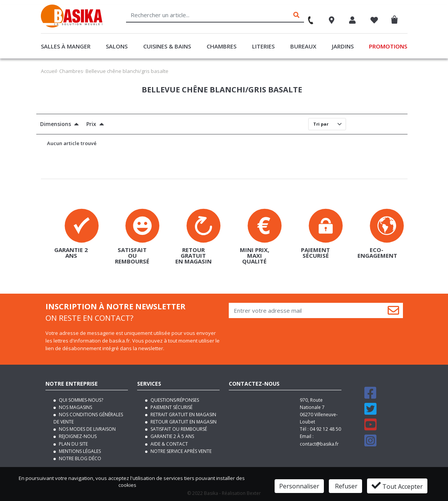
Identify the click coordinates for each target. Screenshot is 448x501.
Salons (117, 46)
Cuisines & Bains (167, 46)
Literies (263, 46)
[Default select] (327, 124)
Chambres (222, 46)
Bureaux (303, 46)
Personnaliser (299, 486)
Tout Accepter (397, 486)
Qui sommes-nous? (80, 400)
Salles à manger (66, 46)
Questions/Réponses (174, 400)
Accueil (49, 71)
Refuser (345, 486)
